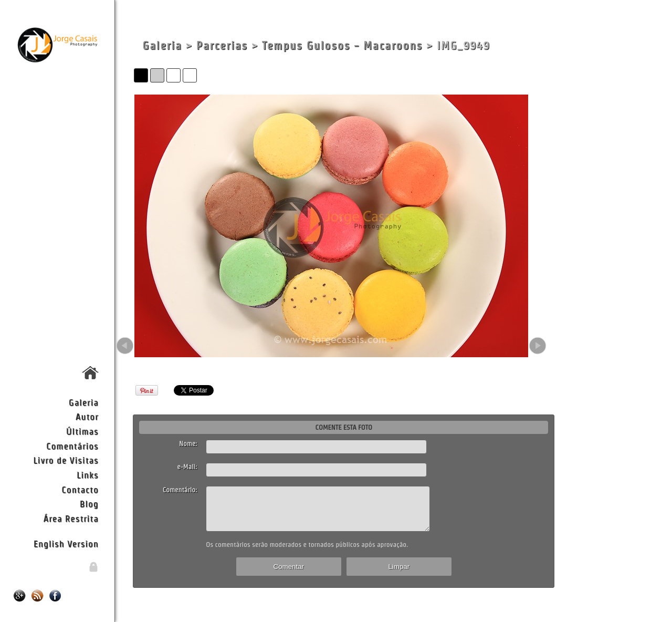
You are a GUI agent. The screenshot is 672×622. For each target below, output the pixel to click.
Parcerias (222, 45)
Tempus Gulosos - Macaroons (342, 45)
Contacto (80, 489)
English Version (66, 543)
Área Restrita (71, 518)
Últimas (82, 431)
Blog (89, 504)
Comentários (72, 446)
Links (88, 475)
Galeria (84, 402)
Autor (87, 416)
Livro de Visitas (66, 460)
